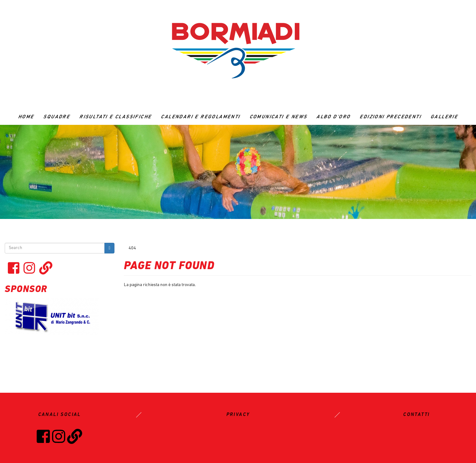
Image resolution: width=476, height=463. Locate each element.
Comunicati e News (278, 117)
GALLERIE (444, 117)
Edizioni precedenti (390, 117)
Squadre (57, 117)
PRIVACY (238, 415)
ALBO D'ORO (333, 117)
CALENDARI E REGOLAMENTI (200, 117)
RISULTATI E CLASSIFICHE (115, 117)
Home (26, 117)
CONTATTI (416, 415)
